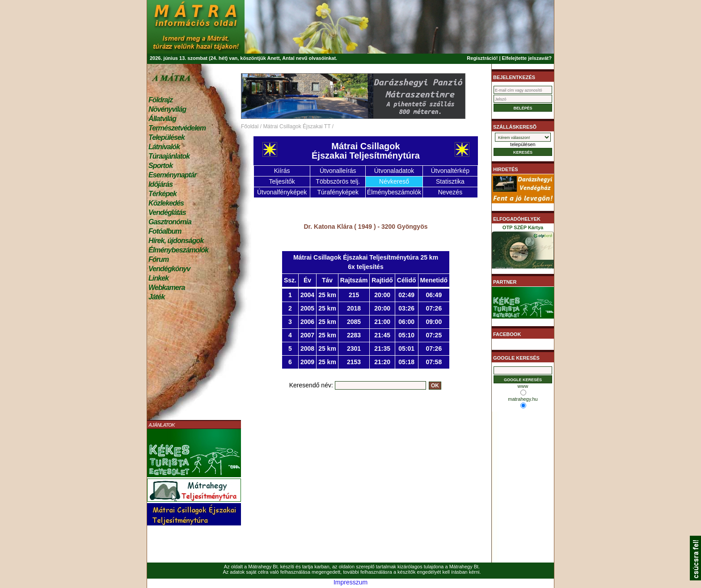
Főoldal (250, 126)
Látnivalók (164, 147)
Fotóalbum (165, 231)
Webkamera (167, 288)
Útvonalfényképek (282, 192)
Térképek (163, 194)
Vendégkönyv (169, 269)
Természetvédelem (177, 128)
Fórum (158, 259)
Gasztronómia (170, 222)
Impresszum (350, 582)
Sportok (160, 166)
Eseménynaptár (172, 175)
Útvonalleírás (338, 171)
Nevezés (450, 192)
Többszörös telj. (338, 181)
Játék (156, 297)
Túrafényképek (338, 192)
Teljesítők (282, 181)
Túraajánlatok (169, 156)
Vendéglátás (167, 212)
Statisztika (450, 181)
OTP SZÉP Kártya (523, 248)
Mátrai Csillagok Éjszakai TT (297, 126)
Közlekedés (166, 203)
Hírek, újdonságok (176, 241)
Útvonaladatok (394, 171)
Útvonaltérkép (450, 171)
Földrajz (160, 100)
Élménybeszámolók (178, 250)
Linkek (158, 278)
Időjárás (160, 184)
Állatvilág (162, 119)
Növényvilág (167, 109)
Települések (167, 137)
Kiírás (282, 171)
